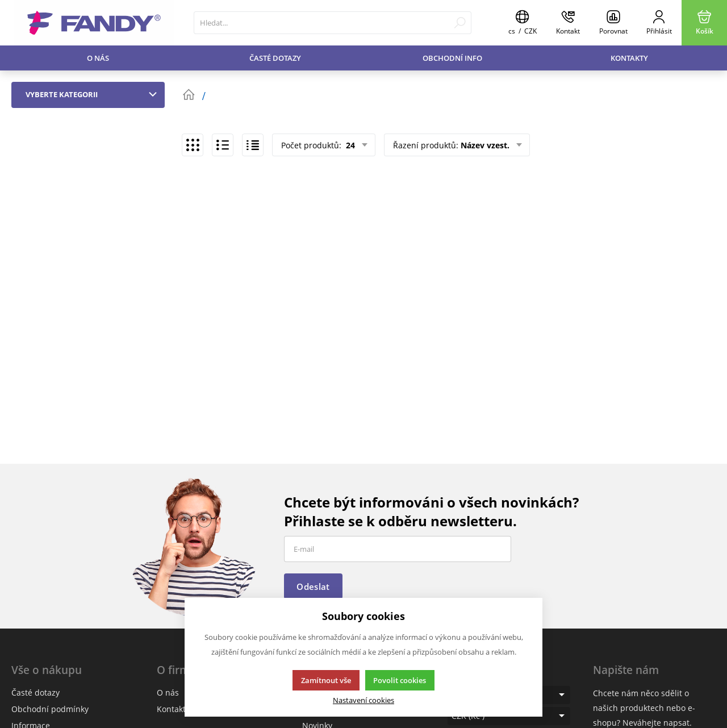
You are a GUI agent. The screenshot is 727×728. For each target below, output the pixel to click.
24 (349, 145)
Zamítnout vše (326, 680)
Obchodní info (452, 58)
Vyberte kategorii (94, 94)
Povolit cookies (400, 680)
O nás (98, 58)
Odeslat (313, 586)
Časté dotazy (275, 58)
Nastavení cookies (363, 700)
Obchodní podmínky (50, 709)
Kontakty (629, 58)
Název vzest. (485, 145)
